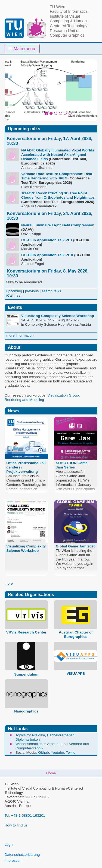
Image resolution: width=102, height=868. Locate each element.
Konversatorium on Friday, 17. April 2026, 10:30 (50, 141)
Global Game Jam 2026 (76, 546)
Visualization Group (63, 395)
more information (20, 335)
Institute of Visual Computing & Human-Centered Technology (69, 21)
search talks (51, 291)
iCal (9, 295)
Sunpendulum (26, 674)
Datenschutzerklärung (22, 855)
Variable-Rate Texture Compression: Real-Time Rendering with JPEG (57, 176)
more (9, 583)
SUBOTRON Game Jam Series (72, 465)
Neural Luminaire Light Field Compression (58, 225)
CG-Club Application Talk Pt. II (47, 255)
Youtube (57, 753)
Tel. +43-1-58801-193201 (25, 815)
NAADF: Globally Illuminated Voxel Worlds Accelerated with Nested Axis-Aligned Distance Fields (58, 155)
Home (51, 773)
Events (15, 307)
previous (32, 291)
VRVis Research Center (26, 632)
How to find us (16, 825)
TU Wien (58, 7)
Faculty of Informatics (69, 11)
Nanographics (26, 711)
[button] (22, 49)
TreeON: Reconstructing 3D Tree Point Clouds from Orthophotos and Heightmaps (58, 195)
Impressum (14, 861)
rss (18, 295)
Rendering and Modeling (24, 400)
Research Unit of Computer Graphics (67, 33)
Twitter (71, 753)
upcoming (14, 291)
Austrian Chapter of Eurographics (76, 634)
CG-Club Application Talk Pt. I (47, 240)
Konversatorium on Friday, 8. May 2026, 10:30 (48, 273)
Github (43, 753)
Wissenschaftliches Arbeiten (38, 744)
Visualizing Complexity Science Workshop (58, 316)
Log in (10, 845)
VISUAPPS (76, 674)
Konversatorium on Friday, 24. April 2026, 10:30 (50, 216)
